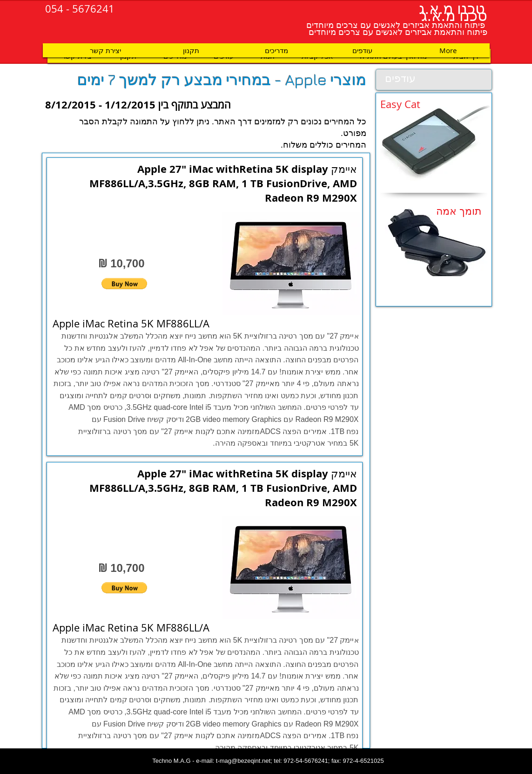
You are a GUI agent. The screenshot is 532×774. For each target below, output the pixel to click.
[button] (125, 284)
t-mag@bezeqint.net (243, 761)
